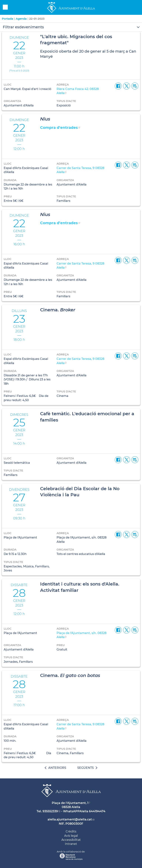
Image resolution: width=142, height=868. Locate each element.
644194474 (97, 811)
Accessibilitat (71, 840)
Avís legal (71, 836)
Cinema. (58, 310)
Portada (7, 19)
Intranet (71, 844)
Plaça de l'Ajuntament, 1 (70, 803)
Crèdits (71, 831)
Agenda (21, 19)
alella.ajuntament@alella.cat (70, 819)
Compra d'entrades (59, 128)
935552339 (50, 811)
